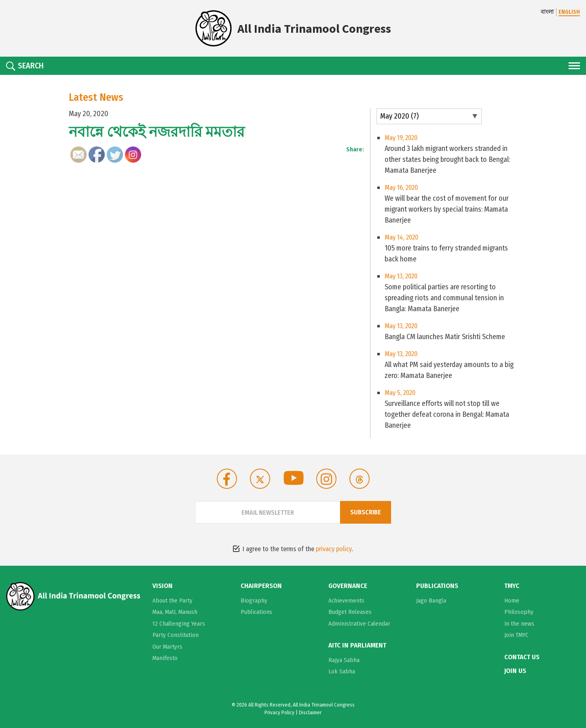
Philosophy (519, 612)
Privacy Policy (279, 712)
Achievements (346, 601)
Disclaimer (310, 712)
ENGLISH (569, 12)
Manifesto (165, 658)
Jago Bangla (431, 601)
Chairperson (261, 586)
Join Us (515, 671)
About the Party (172, 601)
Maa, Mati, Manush (175, 612)
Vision (163, 586)
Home (512, 601)
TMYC (512, 586)
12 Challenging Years (179, 624)
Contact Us (522, 657)
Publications (256, 612)
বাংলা (547, 12)
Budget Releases (350, 612)
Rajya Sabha (344, 660)
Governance (348, 586)
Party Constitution (176, 635)
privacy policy (334, 549)
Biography (254, 601)
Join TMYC (516, 635)
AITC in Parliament (357, 645)
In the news (519, 624)
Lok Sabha (342, 671)
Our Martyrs (167, 647)
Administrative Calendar (359, 624)
